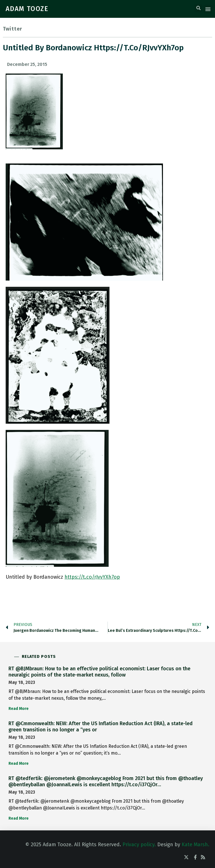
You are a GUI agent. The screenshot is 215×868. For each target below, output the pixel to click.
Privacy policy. (139, 845)
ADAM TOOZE (27, 9)
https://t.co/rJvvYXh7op (92, 577)
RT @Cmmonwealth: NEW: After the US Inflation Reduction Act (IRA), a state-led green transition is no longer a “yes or (101, 727)
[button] (198, 8)
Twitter (12, 29)
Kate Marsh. (195, 845)
